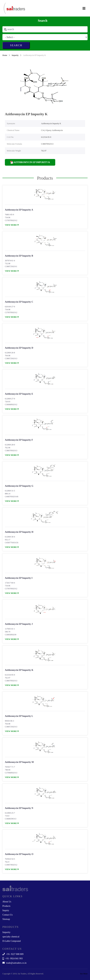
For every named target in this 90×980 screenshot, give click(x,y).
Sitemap (6, 919)
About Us (7, 902)
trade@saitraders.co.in (14, 963)
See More (84, 974)
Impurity (15, 55)
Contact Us (8, 915)
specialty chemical (11, 937)
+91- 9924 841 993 (13, 959)
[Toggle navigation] (84, 8)
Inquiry (6, 910)
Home (5, 55)
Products (6, 906)
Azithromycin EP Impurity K (30, 162)
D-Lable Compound (12, 941)
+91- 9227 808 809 (13, 954)
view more (12, 225)
